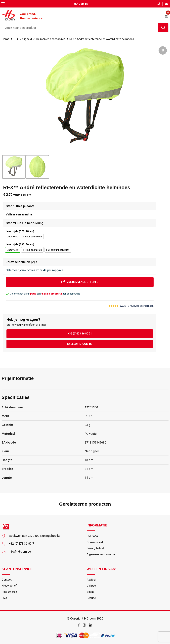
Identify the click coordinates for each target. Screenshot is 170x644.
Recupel (92, 598)
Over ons (92, 536)
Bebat (90, 592)
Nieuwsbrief (9, 586)
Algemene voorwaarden (102, 555)
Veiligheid (26, 39)
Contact (7, 580)
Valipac (91, 586)
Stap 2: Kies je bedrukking (25, 223)
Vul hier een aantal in (19, 215)
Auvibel (91, 580)
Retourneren (9, 592)
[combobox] (80, 28)
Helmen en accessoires (51, 39)
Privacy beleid (95, 548)
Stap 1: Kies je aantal (21, 206)
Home (5, 39)
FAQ (4, 598)
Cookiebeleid (95, 542)
